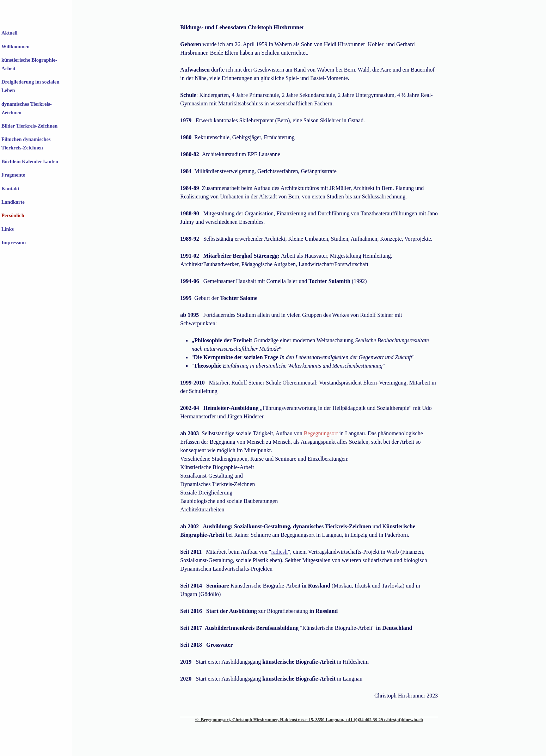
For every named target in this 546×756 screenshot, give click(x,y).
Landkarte (13, 202)
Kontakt (10, 189)
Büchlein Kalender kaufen (30, 161)
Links (8, 229)
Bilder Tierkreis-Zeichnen (29, 126)
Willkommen (16, 47)
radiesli (279, 552)
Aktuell (10, 33)
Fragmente (13, 175)
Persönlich (13, 215)
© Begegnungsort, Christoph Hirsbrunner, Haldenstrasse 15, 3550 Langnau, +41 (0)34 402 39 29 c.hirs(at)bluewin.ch (309, 720)
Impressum (14, 242)
